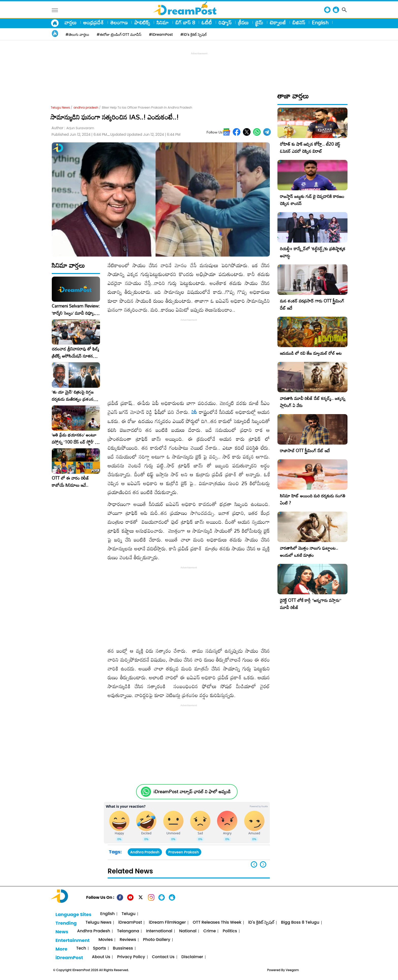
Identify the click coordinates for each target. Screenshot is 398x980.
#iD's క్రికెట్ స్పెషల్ (194, 35)
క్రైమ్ (259, 22)
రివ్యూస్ (225, 22)
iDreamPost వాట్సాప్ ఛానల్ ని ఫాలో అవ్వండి (192, 792)
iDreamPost (130, 923)
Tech (81, 948)
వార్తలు (71, 22)
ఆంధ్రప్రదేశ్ (94, 22)
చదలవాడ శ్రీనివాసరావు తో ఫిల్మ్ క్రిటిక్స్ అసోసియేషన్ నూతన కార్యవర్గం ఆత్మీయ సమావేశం (75, 352)
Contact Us (163, 957)
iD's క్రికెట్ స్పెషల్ (261, 923)
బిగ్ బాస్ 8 (185, 22)
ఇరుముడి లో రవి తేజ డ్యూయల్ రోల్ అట (311, 353)
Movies (106, 940)
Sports (99, 948)
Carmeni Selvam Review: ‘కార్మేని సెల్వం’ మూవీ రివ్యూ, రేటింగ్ (76, 310)
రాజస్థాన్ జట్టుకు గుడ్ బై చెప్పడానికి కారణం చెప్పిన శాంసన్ (312, 200)
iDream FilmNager (167, 923)
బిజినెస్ (299, 22)
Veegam (292, 970)
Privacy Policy (131, 957)
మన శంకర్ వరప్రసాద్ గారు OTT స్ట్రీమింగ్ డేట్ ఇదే (312, 304)
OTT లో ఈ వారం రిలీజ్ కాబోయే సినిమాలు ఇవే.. (70, 482)
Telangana (128, 931)
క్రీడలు (243, 22)
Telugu (129, 914)
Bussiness (123, 948)
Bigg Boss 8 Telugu (300, 923)
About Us (101, 957)
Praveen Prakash (184, 852)
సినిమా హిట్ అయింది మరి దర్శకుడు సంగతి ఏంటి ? (313, 499)
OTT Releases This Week (217, 923)
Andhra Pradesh (145, 852)
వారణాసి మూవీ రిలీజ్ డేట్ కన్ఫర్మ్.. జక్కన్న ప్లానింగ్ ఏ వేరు (313, 402)
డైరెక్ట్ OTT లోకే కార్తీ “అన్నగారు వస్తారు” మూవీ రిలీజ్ (311, 604)
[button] (263, 864)
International (159, 931)
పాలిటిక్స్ (142, 22)
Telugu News (60, 107)
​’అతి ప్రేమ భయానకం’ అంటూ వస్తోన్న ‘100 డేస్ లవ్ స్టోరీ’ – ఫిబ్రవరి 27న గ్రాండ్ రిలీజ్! (75, 438)
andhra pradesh (86, 107)
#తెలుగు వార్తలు (77, 35)
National (188, 931)
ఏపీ (194, 412)
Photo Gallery (156, 940)
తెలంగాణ (119, 22)
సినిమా (163, 22)
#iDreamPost (161, 35)
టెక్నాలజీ (278, 22)
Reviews (128, 940)
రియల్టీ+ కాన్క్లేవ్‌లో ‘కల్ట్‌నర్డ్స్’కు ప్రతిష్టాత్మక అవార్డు (313, 252)
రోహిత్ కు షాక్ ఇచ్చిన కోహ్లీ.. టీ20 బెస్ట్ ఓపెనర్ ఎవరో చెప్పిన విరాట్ (310, 148)
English (320, 22)
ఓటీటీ (207, 22)
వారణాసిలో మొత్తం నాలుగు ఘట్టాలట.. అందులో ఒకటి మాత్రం (309, 552)
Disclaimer (192, 957)
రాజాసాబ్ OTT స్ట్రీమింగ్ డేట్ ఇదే (305, 451)
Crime (210, 931)
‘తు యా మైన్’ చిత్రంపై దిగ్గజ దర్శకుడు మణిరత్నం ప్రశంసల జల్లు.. (74, 396)
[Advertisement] (199, 67)
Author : (73, 128)
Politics (230, 931)
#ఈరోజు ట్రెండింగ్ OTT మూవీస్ (119, 35)
